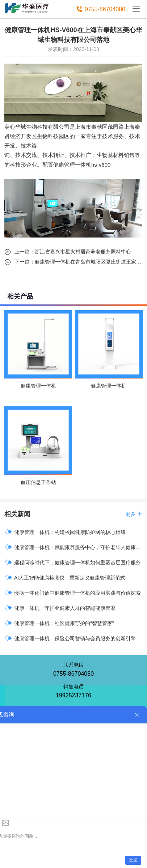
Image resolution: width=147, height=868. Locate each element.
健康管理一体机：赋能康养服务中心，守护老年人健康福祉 (73, 547)
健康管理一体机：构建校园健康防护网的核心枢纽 (65, 532)
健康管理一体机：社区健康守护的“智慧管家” (59, 623)
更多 (134, 514)
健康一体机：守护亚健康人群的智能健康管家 (60, 608)
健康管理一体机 (72, 165)
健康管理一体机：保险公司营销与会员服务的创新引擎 (70, 638)
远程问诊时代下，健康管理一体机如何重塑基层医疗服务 (73, 562)
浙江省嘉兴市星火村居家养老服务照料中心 (83, 252)
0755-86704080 (105, 9)
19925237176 (73, 695)
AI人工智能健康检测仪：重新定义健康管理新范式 (65, 578)
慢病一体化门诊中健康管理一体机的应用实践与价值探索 (73, 593)
